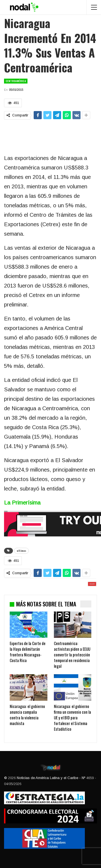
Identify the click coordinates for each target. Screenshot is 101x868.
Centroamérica (16, 81)
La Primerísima (22, 503)
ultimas (21, 551)
